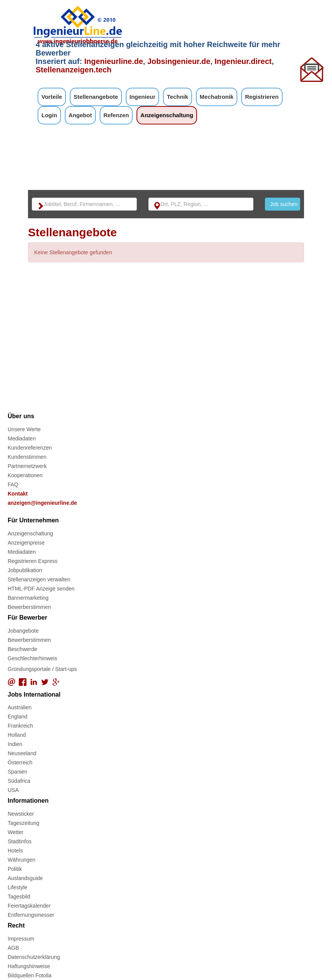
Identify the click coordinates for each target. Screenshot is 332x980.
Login (49, 115)
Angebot (80, 115)
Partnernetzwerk (27, 466)
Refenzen (116, 115)
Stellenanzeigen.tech (74, 70)
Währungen (21, 860)
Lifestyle (17, 887)
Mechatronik (217, 97)
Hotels (15, 851)
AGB (13, 948)
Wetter (16, 832)
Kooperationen (25, 475)
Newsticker (21, 814)
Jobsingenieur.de (179, 61)
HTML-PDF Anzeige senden (41, 589)
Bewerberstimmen (29, 607)
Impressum (21, 939)
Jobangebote (23, 631)
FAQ (13, 484)
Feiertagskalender (29, 906)
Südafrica (19, 781)
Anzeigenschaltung (167, 115)
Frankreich (20, 726)
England (17, 717)
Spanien (17, 772)
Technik (178, 97)
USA (13, 790)
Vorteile (52, 97)
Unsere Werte (24, 429)
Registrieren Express (33, 561)
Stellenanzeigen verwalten (39, 579)
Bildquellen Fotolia (30, 975)
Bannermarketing (28, 598)
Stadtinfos (20, 841)
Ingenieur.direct (243, 61)
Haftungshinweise (29, 966)
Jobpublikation (25, 570)
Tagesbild (19, 897)
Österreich (20, 762)
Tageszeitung (24, 823)
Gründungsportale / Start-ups (42, 669)
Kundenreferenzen (30, 448)
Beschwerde (22, 649)
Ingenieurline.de (114, 61)
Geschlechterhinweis (32, 658)
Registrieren (262, 97)
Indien (15, 744)
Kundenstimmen (27, 457)
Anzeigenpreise (26, 543)
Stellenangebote (96, 97)
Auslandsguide (25, 878)
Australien (20, 707)
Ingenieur (143, 97)
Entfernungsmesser (31, 915)
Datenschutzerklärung (34, 957)
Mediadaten (22, 438)
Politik (15, 869)
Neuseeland (22, 753)
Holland (17, 735)
